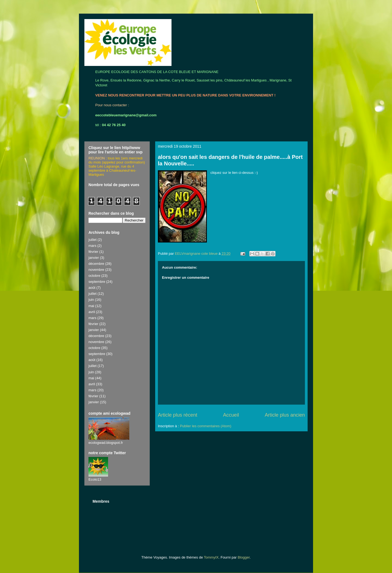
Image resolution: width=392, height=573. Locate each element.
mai (91, 306)
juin (91, 300)
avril (92, 312)
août (92, 288)
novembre (96, 270)
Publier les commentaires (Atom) (206, 426)
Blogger (244, 557)
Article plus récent (178, 415)
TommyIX (211, 557)
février (93, 252)
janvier (94, 258)
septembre (97, 282)
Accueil (231, 415)
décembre (96, 264)
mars (92, 246)
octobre (94, 276)
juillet (93, 240)
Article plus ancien (285, 415)
